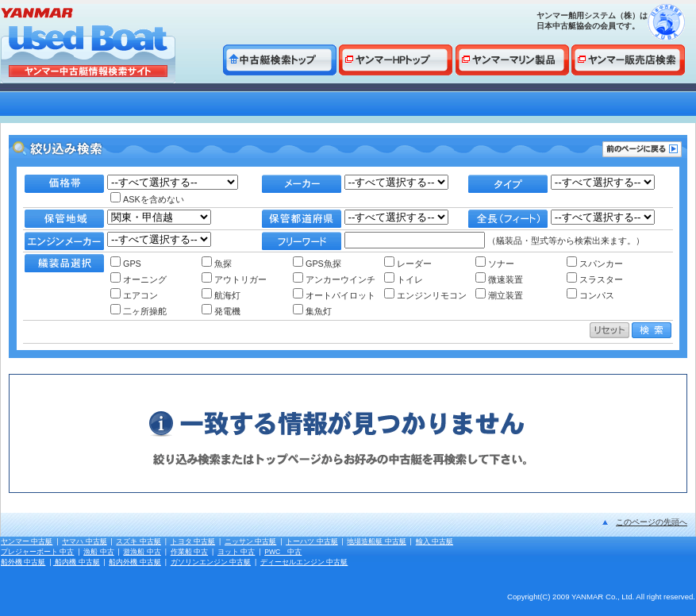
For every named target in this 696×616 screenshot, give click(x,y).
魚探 (217, 264)
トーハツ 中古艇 (311, 541)
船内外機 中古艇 (135, 562)
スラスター (595, 279)
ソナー (495, 264)
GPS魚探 (317, 264)
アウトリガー (234, 279)
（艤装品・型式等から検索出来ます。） (494, 241)
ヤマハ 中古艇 (84, 541)
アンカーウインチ (334, 279)
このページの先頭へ (652, 522)
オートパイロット (334, 295)
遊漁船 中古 (142, 552)
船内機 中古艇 (77, 562)
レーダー (408, 264)
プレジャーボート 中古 (37, 552)
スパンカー (595, 264)
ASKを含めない (147, 199)
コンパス (590, 295)
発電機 (221, 311)
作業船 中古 (189, 552)
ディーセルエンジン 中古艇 (304, 562)
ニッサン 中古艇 (250, 541)
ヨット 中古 (236, 552)
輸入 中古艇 (435, 541)
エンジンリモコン (425, 295)
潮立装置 (499, 295)
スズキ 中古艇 (138, 541)
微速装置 (499, 279)
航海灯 (221, 295)
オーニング (138, 279)
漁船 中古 (98, 552)
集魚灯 (312, 311)
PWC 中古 (283, 552)
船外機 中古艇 (23, 562)
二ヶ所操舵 (138, 311)
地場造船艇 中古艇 (376, 541)
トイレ (404, 279)
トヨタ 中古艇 (193, 541)
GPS (126, 264)
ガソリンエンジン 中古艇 (211, 562)
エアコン (134, 295)
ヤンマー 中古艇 (27, 541)
